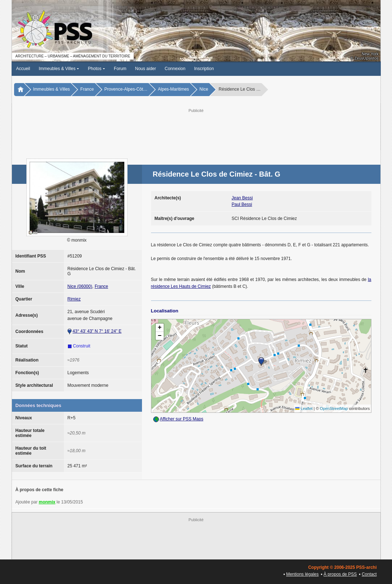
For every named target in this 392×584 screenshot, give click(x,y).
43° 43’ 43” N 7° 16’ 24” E (97, 331)
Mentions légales (302, 574)
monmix (47, 502)
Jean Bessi (242, 198)
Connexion (175, 69)
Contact (369, 574)
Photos (96, 69)
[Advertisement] (196, 130)
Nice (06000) (80, 286)
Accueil (23, 69)
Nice (204, 89)
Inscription (204, 69)
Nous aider (146, 69)
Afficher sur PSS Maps (182, 419)
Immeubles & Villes (59, 69)
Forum (120, 69)
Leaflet (304, 408)
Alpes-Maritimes (173, 89)
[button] (261, 362)
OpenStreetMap (334, 408)
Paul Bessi (242, 204)
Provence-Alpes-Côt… (126, 89)
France (87, 89)
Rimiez (74, 299)
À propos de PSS (340, 574)
